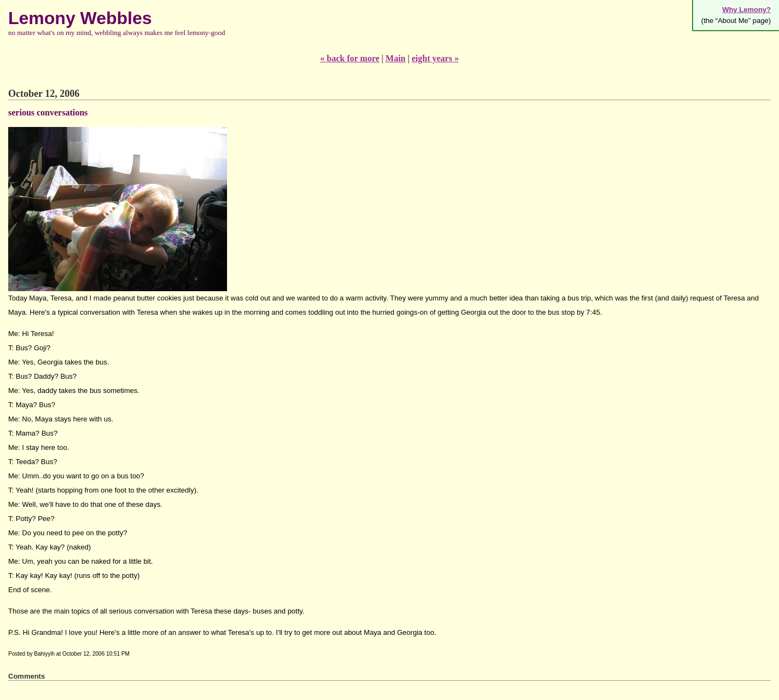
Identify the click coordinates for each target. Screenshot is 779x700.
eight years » (435, 58)
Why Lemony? (746, 10)
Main (396, 58)
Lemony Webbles (80, 18)
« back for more (350, 58)
